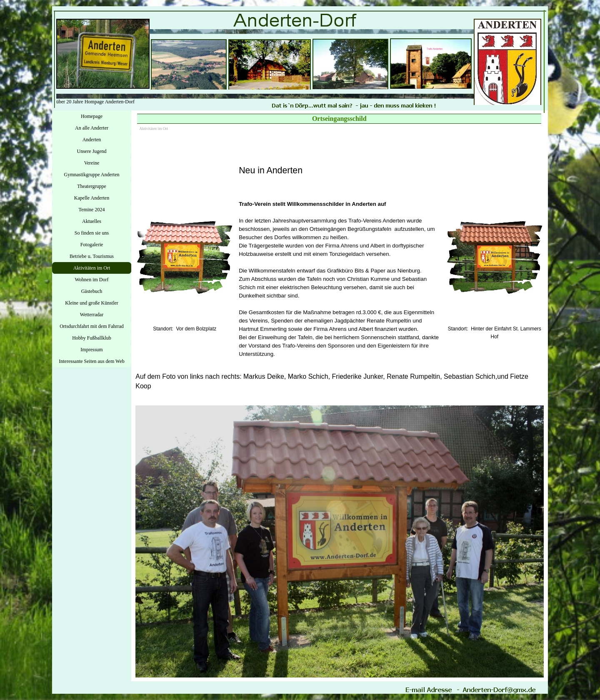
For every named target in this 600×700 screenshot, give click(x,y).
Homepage (92, 116)
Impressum (91, 350)
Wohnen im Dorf (91, 280)
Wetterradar (92, 315)
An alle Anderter (92, 128)
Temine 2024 (92, 210)
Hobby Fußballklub (92, 338)
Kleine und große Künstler (92, 303)
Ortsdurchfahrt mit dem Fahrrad (92, 326)
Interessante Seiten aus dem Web (91, 361)
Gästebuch (92, 291)
